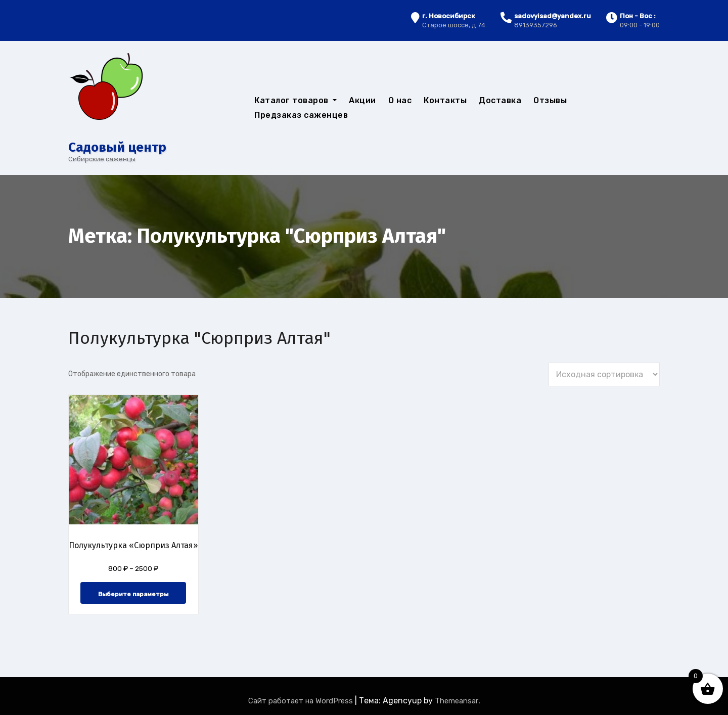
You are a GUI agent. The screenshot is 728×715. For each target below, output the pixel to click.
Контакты (445, 100)
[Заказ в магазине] (604, 374)
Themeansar (457, 701)
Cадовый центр (117, 147)
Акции (362, 100)
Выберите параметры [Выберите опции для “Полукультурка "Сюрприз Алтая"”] (133, 594)
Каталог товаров (295, 100)
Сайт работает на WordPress (302, 701)
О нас (400, 100)
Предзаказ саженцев (301, 115)
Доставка (500, 100)
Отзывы (550, 100)
